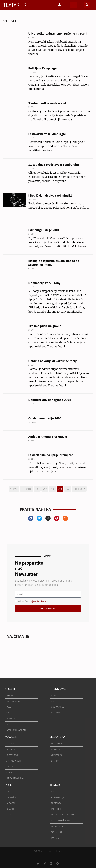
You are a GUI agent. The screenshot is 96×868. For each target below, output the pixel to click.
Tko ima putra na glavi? (45, 326)
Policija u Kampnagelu (44, 68)
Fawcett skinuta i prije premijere (51, 455)
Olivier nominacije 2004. (45, 418)
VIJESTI (10, 689)
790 (45, 489)
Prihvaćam (33, 601)
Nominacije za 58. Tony (44, 283)
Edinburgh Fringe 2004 (44, 230)
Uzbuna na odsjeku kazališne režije (53, 361)
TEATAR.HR (15, 5)
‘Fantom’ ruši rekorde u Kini (47, 103)
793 (68, 489)
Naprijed (78, 489)
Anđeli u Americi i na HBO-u (48, 437)
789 (37, 489)
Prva (15, 489)
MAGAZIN (11, 737)
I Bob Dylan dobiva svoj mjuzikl (50, 195)
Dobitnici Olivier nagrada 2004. (50, 400)
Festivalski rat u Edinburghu (48, 134)
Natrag (28, 489)
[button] (74, 5)
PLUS (9, 785)
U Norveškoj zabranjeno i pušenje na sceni (58, 33)
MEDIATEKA (57, 737)
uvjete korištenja (39, 601)
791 (52, 489)
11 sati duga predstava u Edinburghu (54, 165)
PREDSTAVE (58, 689)
